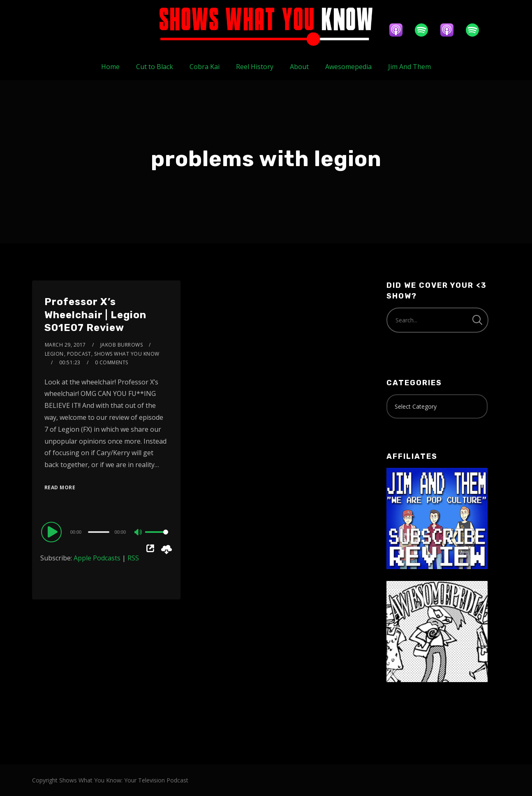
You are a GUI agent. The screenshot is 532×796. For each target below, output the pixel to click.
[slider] (98, 532)
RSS (133, 558)
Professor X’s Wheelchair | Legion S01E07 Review (95, 315)
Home (110, 67)
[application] (106, 532)
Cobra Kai (205, 67)
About (299, 67)
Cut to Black (155, 67)
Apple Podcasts (97, 558)
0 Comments (112, 362)
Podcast (79, 354)
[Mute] (139, 533)
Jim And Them (409, 67)
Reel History (255, 67)
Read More (60, 487)
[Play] (53, 532)
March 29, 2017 (65, 345)
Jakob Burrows (122, 345)
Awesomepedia (348, 67)
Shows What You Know (127, 354)
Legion (54, 354)
